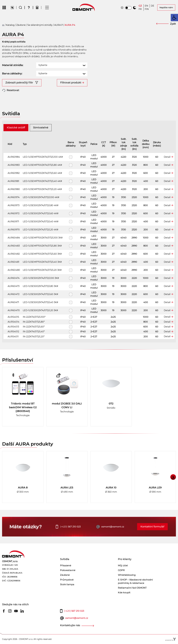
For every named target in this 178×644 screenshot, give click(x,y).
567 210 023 (70, 527)
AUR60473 (14, 286)
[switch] (128, 8)
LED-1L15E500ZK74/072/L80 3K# (40, 286)
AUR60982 (14, 173)
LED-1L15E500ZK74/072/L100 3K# (41, 278)
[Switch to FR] (141, 9)
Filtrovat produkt (71, 83)
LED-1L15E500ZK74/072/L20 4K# (41, 230)
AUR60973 (14, 205)
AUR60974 (14, 197)
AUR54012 (13, 332)
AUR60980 (14, 189)
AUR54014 (13, 322)
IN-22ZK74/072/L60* (34, 327)
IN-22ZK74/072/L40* (34, 332)
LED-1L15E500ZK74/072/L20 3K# (40, 310)
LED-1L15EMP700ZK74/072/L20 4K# (42, 189)
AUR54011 (13, 337)
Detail (167, 157)
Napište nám (166, 7)
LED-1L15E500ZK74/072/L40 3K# (40, 302)
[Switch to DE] (153, 6)
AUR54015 (13, 317)
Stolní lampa (67, 584)
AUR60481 (13, 262)
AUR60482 (14, 254)
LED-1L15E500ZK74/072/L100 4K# (41, 197)
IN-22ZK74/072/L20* (34, 337)
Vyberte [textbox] (43, 65)
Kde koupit (124, 593)
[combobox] (62, 65)
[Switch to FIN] (147, 9)
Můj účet (123, 566)
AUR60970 (14, 230)
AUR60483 (14, 246)
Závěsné (65, 575)
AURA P (59, 25)
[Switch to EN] (147, 6)
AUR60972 (14, 213)
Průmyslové (67, 580)
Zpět (173, 24)
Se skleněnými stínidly (40, 25)
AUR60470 (14, 310)
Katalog (10, 25)
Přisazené (66, 566)
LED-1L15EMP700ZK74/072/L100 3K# (43, 238)
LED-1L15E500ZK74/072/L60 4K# (41, 213)
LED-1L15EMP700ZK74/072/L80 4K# (42, 165)
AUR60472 (14, 294)
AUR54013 (13, 327)
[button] (174, 18)
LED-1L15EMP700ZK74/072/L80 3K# (42, 246)
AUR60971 (13, 222)
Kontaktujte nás (70, 625)
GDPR (121, 570)
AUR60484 (14, 238)
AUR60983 (14, 165)
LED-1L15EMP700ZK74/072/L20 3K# (42, 270)
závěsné (21, 25)
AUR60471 (13, 302)
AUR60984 (14, 157)
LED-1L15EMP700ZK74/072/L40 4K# (42, 181)
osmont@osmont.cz (113, 527)
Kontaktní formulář (152, 527)
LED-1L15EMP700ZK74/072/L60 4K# (42, 173)
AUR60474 (14, 278)
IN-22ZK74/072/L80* (34, 322)
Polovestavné (68, 570)
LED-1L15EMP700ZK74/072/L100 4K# (43, 157)
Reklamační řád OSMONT (132, 588)
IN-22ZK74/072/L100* (34, 317)
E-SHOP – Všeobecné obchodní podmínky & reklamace (135, 581)
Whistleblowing (127, 575)
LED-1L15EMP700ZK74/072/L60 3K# (42, 254)
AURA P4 (70, 25)
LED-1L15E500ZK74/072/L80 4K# (41, 205)
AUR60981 (13, 181)
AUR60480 (14, 270)
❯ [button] (173, 477)
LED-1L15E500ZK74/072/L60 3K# (40, 294)
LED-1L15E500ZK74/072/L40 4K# (41, 222)
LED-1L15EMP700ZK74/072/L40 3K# (42, 262)
